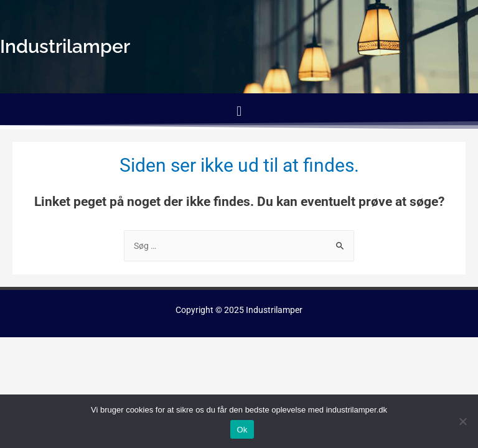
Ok (242, 430)
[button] (239, 111)
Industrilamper (274, 310)
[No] (462, 421)
